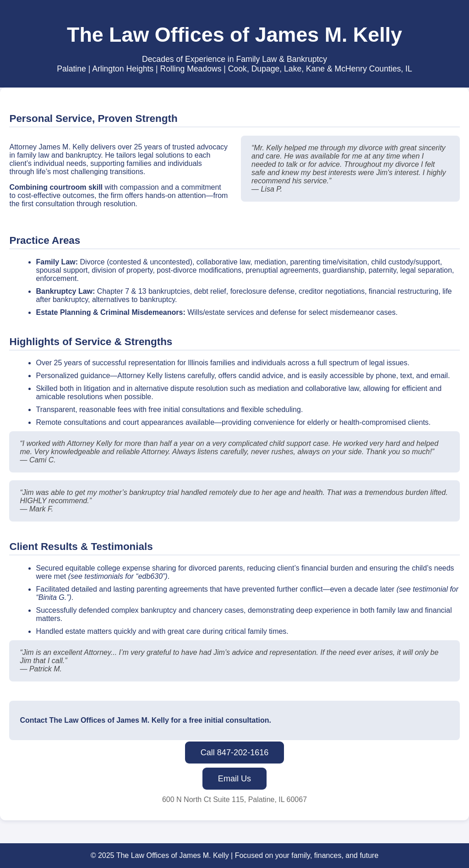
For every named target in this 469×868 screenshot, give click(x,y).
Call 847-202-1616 (235, 753)
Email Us (234, 779)
